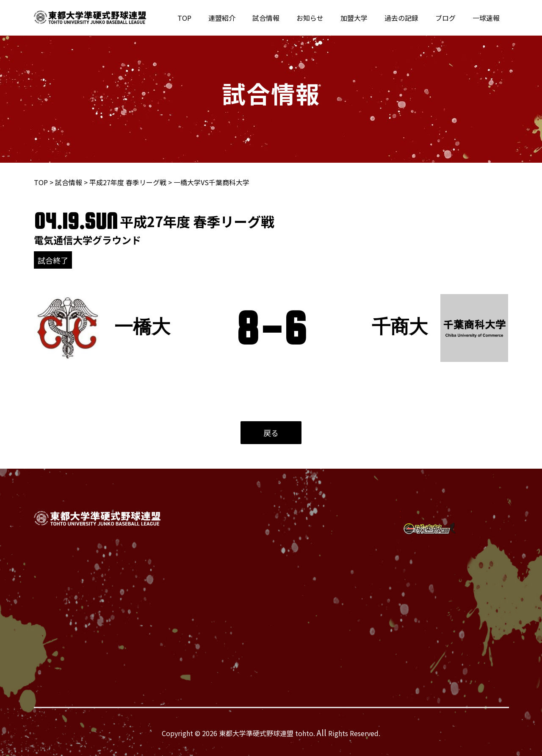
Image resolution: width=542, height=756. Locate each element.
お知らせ (325, 18)
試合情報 (285, 18)
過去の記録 (410, 18)
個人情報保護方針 (338, 601)
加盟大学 (366, 18)
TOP (210, 18)
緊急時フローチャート (345, 614)
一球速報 (488, 18)
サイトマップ (332, 628)
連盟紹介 (244, 18)
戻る (271, 433)
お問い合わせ (332, 587)
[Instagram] (425, 528)
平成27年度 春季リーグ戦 (128, 182)
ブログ (451, 18)
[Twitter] (421, 507)
